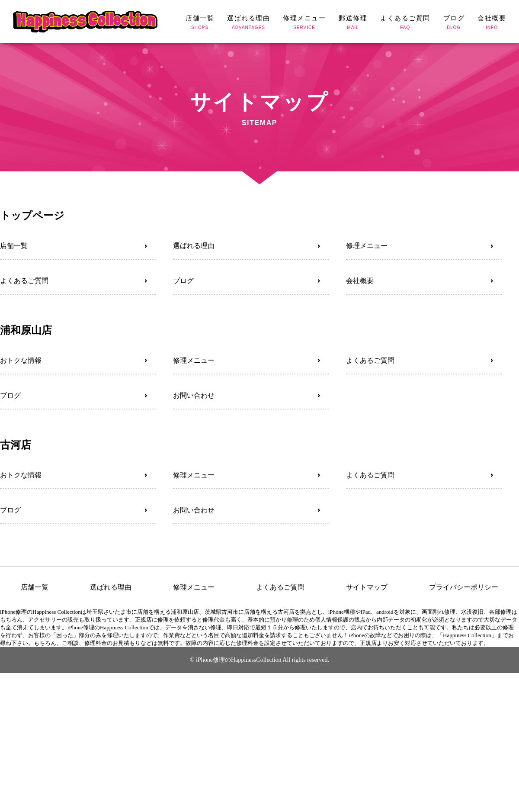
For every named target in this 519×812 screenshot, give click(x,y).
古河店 (16, 445)
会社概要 (360, 281)
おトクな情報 (21, 360)
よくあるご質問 (24, 281)
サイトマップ (367, 587)
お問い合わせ (194, 395)
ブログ (183, 281)
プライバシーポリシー (464, 587)
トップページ (32, 215)
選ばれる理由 (194, 246)
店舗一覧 (14, 246)
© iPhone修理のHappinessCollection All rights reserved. (259, 660)
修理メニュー (367, 246)
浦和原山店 (26, 330)
